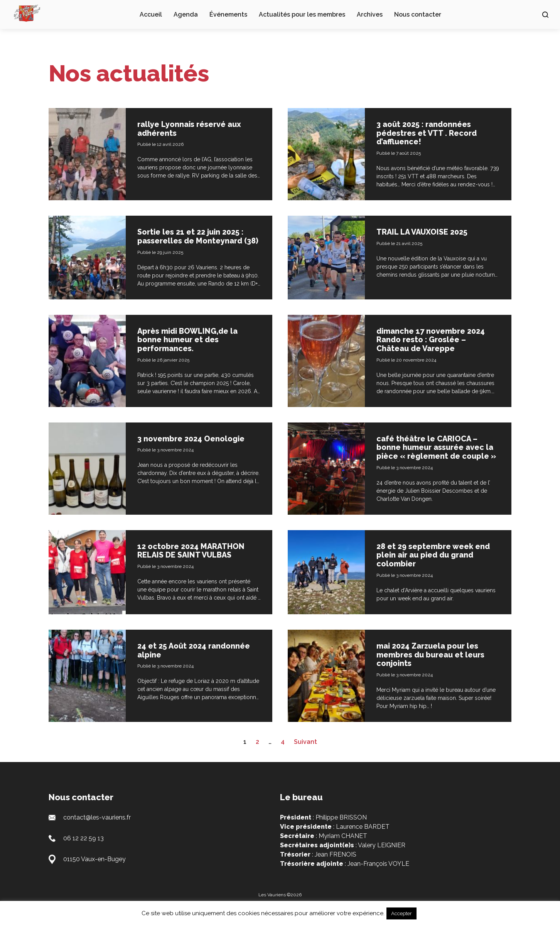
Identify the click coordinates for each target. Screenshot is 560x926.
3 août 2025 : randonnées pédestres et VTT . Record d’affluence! (431, 132)
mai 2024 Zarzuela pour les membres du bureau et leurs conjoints (436, 667)
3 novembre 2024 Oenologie (197, 444)
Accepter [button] (401, 913)
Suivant (305, 754)
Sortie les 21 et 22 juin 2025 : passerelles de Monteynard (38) (196, 239)
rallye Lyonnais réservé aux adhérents (194, 128)
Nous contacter (418, 14)
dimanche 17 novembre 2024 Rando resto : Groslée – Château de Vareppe (437, 346)
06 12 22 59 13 (83, 851)
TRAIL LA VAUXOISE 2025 (427, 231)
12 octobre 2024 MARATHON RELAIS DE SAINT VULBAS (197, 564)
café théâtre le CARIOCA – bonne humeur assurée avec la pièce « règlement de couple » (436, 457)
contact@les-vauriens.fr (97, 830)
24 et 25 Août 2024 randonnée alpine (176, 663)
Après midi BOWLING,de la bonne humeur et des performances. (193, 346)
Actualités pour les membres (302, 14)
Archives (370, 14)
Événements (228, 14)
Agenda (186, 14)
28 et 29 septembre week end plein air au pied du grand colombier (429, 568)
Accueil (151, 14)
